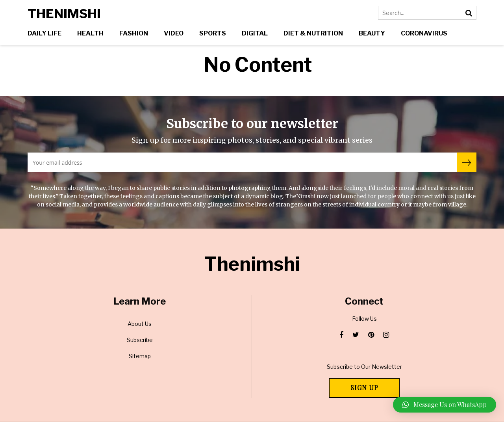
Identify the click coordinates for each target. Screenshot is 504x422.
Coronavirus (424, 33)
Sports (213, 33)
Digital (255, 33)
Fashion (134, 33)
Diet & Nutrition (313, 33)
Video (174, 33)
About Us (140, 324)
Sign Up (364, 388)
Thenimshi (64, 14)
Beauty (372, 33)
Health (90, 33)
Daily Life (44, 33)
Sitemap (140, 356)
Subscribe (140, 340)
